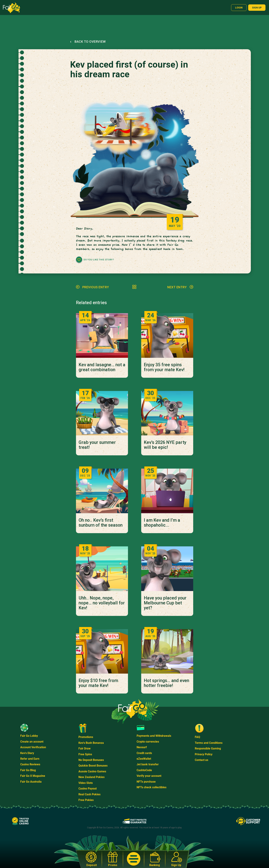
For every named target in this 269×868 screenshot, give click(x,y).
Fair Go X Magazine (33, 776)
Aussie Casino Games (92, 771)
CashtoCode (144, 770)
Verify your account (149, 776)
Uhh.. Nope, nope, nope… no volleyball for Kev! (102, 603)
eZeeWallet (144, 759)
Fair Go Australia (31, 782)
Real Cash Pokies (89, 794)
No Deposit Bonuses (91, 760)
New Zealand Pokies (91, 777)
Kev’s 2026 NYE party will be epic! (165, 445)
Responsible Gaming (208, 748)
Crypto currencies (148, 742)
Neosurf (142, 747)
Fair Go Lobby (29, 736)
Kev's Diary (27, 753)
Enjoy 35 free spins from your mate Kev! (164, 367)
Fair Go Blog (28, 770)
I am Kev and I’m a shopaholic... (162, 523)
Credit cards (144, 753)
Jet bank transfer (148, 764)
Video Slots (86, 783)
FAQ (197, 737)
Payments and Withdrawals (154, 736)
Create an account (32, 742)
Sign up (257, 8)
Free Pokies (86, 800)
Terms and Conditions (209, 743)
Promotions (86, 737)
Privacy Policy (204, 754)
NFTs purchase (146, 782)
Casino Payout (88, 789)
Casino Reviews (30, 764)
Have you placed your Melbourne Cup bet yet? (165, 603)
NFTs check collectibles (152, 787)
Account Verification (33, 747)
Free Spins (85, 754)
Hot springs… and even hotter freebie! (166, 683)
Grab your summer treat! (97, 445)
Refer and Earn (30, 759)
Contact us (201, 760)
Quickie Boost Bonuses (93, 766)
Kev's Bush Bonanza (91, 743)
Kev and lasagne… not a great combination (102, 367)
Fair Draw (85, 748)
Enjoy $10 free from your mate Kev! (98, 683)
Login (239, 8)
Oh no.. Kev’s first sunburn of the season (101, 523)
